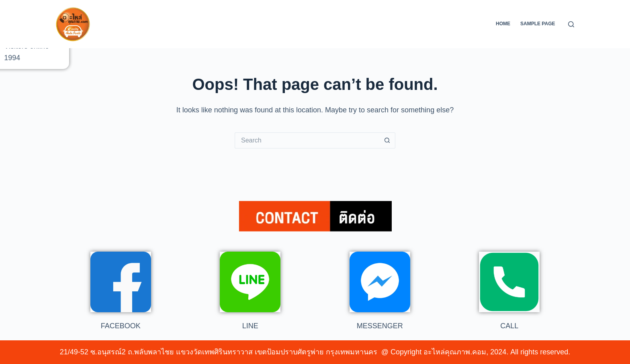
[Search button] (387, 140)
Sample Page (538, 24)
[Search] (571, 24)
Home (503, 24)
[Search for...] (307, 140)
